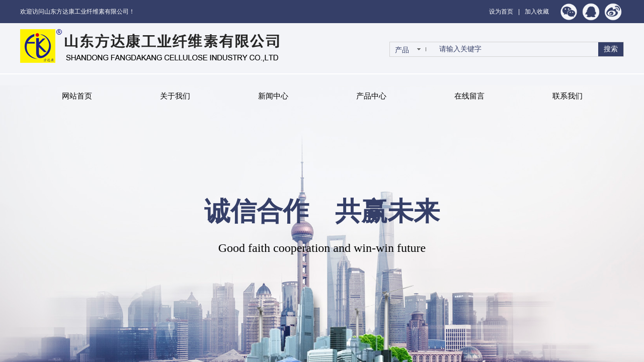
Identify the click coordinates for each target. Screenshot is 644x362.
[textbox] (517, 49)
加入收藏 (537, 12)
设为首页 (501, 12)
